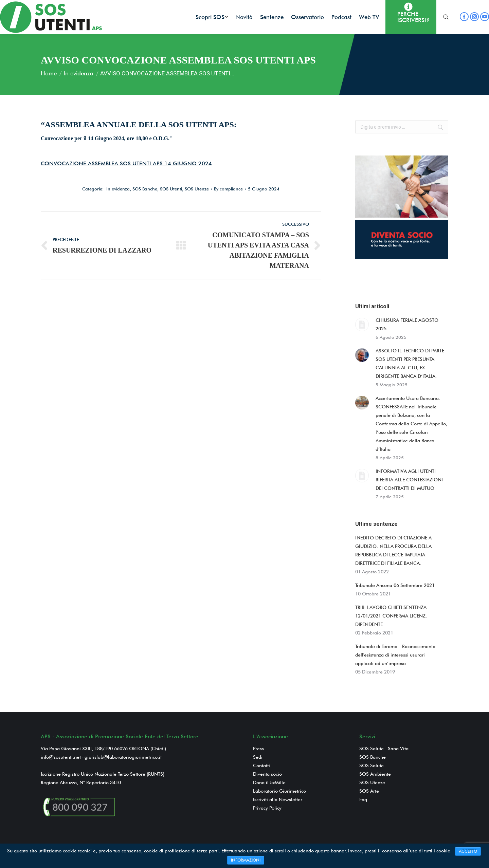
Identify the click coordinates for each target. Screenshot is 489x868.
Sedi (258, 757)
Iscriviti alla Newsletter (278, 799)
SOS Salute (372, 765)
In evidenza (78, 73)
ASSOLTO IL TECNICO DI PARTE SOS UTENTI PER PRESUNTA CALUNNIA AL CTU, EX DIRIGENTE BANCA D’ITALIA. (410, 363)
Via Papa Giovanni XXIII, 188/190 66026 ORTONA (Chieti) (103, 749)
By (228, 189)
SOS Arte (369, 791)
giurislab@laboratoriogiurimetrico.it (123, 757)
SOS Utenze (197, 189)
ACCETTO (468, 851)
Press (258, 749)
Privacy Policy (267, 808)
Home (49, 73)
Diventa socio (267, 774)
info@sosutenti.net (61, 757)
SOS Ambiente (375, 774)
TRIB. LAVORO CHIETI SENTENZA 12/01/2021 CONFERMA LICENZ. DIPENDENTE (391, 616)
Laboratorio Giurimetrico (279, 791)
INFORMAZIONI (246, 860)
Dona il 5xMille (269, 782)
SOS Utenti (171, 189)
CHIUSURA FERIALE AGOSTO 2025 (407, 324)
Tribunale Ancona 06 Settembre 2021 (395, 585)
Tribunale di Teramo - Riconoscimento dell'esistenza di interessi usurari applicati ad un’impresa (395, 655)
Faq (363, 799)
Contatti (261, 765)
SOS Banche (145, 189)
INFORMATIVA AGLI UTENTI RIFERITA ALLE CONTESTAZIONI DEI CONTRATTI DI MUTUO (409, 480)
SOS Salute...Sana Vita (384, 749)
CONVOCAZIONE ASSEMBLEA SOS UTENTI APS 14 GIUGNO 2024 (126, 163)
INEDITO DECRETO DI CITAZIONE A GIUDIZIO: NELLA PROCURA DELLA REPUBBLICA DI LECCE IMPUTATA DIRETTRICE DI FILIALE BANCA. (393, 550)
